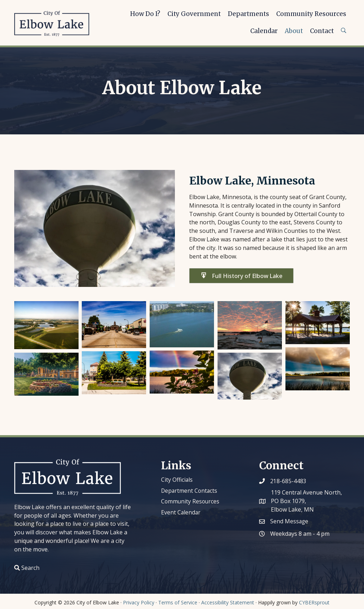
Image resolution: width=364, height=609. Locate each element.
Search (30, 568)
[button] (241, 276)
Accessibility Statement (228, 602)
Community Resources (191, 501)
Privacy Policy (139, 602)
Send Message (290, 521)
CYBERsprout (314, 602)
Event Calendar (181, 512)
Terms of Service (178, 602)
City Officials (177, 480)
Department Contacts (190, 491)
